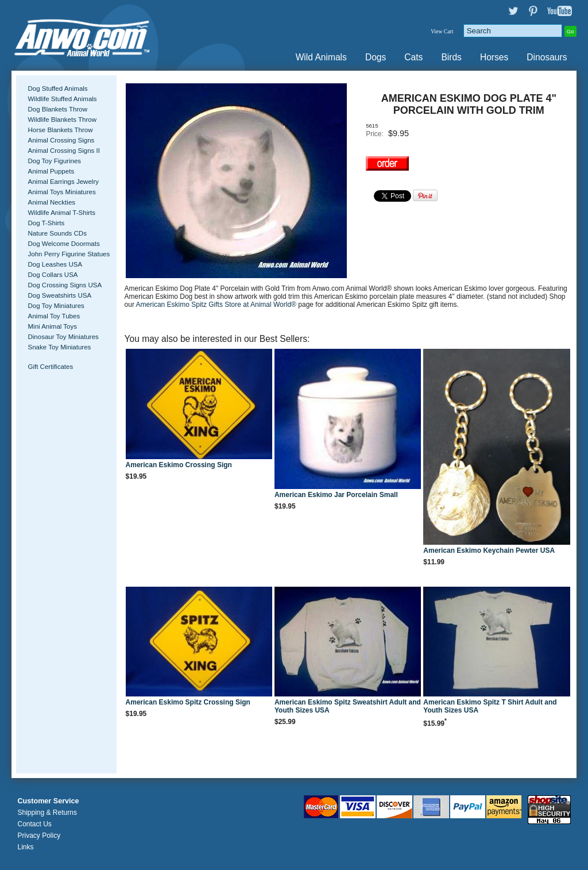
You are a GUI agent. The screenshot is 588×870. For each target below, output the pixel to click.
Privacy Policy (39, 836)
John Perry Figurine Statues (69, 254)
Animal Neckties (51, 202)
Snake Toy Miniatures (59, 347)
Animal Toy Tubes (54, 316)
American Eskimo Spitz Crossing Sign (188, 702)
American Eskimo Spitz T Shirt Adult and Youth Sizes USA (490, 706)
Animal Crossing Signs (61, 140)
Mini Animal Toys (52, 326)
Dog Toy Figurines (54, 161)
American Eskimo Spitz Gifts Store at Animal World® (217, 305)
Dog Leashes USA (55, 264)
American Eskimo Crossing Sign (179, 465)
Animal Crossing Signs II (63, 151)
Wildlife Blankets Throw (62, 120)
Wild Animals (321, 57)
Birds (451, 57)
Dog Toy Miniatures (56, 306)
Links (25, 847)
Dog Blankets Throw (57, 109)
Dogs (376, 57)
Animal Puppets (51, 171)
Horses (494, 57)
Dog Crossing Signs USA (65, 285)
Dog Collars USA (53, 275)
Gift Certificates (50, 367)
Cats (413, 57)
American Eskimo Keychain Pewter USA (489, 551)
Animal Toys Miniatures (61, 192)
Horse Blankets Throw (60, 130)
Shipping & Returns (47, 813)
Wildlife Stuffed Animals (62, 99)
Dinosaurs (547, 57)
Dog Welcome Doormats (63, 244)
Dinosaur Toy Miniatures (63, 337)
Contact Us (34, 824)
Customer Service (48, 801)
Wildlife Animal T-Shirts (61, 213)
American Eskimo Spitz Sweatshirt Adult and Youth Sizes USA (348, 706)
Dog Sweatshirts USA (59, 295)
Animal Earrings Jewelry (63, 182)
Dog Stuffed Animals (57, 88)
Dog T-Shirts (46, 223)
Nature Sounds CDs (57, 233)
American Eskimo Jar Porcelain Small (336, 495)
